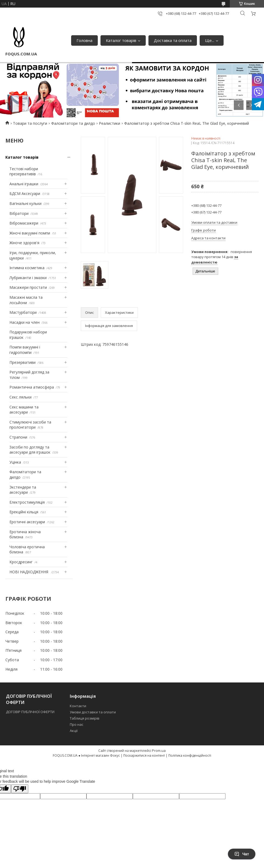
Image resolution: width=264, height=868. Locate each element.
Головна (84, 40)
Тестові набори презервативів (24, 171)
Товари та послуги (30, 123)
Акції (74, 731)
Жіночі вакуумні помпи (30, 233)
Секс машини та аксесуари (24, 410)
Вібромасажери (24, 223)
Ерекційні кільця (24, 512)
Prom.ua (159, 750)
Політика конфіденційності (190, 755)
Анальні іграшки (24, 184)
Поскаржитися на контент (144, 755)
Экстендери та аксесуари (23, 490)
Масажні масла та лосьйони (26, 300)
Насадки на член (25, 322)
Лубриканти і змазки (28, 278)
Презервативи (22, 362)
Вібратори (19, 213)
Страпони (18, 437)
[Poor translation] (20, 789)
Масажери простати (28, 287)
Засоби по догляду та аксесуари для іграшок (30, 450)
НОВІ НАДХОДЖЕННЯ (29, 572)
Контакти (78, 706)
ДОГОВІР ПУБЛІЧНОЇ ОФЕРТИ (31, 712)
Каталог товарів (121, 40)
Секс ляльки (20, 397)
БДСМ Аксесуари (25, 193)
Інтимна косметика (27, 268)
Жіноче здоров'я (24, 243)
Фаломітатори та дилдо (73, 123)
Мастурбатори (23, 312)
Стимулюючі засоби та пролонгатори (30, 425)
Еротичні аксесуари (27, 522)
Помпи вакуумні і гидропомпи (25, 350)
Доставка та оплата (173, 40)
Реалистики (110, 123)
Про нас (77, 724)
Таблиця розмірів (85, 718)
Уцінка (15, 462)
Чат (242, 854)
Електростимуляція (27, 502)
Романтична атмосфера (32, 387)
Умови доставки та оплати (93, 712)
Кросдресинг (21, 562)
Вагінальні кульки (25, 203)
